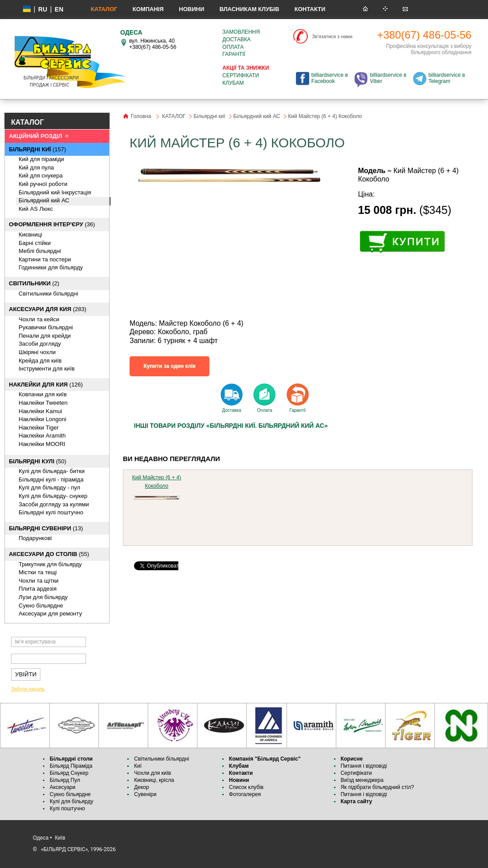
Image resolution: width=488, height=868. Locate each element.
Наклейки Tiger (39, 428)
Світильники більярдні (48, 294)
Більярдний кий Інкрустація (55, 192)
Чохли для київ (152, 773)
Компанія (148, 9)
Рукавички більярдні (46, 327)
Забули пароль (28, 689)
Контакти (310, 9)
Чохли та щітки (39, 581)
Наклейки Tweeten (43, 403)
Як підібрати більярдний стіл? (378, 787)
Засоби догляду (40, 344)
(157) (37, 149)
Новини (191, 9)
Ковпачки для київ (43, 394)
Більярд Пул (65, 780)
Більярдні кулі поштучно (51, 512)
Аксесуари (63, 787)
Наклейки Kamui (40, 411)
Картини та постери (45, 259)
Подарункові (35, 538)
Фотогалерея (245, 794)
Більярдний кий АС (44, 200)
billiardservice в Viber (388, 78)
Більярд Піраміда (71, 766)
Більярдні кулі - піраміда (51, 479)
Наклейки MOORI (42, 444)
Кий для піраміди (41, 159)
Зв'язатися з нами (332, 36)
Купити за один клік (170, 366)
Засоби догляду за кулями (54, 504)
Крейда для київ (40, 361)
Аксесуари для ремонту (50, 614)
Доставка (236, 39)
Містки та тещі (38, 572)
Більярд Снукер (69, 773)
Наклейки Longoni (42, 419)
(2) (34, 283)
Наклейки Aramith (42, 436)
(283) (47, 309)
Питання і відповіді (364, 766)
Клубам (233, 83)
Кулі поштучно (67, 809)
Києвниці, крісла (154, 780)
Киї (138, 766)
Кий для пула (36, 168)
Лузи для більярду (43, 597)
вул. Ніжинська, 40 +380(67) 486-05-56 (153, 44)
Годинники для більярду (51, 267)
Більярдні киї (209, 116)
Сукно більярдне (71, 794)
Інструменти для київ (47, 369)
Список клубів (246, 787)
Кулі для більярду (71, 801)
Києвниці (30, 235)
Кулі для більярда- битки (52, 471)
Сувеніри (145, 794)
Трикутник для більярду (50, 564)
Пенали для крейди (45, 336)
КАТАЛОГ (104, 9)
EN (59, 9)
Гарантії (234, 54)
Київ (60, 838)
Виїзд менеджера (362, 780)
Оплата (233, 47)
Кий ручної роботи (43, 184)
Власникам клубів (250, 9)
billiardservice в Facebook (330, 78)
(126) (46, 385)
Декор (142, 787)
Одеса (41, 838)
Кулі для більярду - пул (49, 487)
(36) (52, 224)
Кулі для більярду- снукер (53, 496)
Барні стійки (35, 243)
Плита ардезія (37, 589)
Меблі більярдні (40, 251)
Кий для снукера (41, 176)
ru (43, 9)
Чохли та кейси (39, 319)
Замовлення (241, 32)
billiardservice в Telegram (447, 78)
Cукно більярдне (41, 606)
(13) (46, 528)
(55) (49, 554)
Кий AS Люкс (36, 209)
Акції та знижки (246, 68)
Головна (141, 116)
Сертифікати (241, 75)
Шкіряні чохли (37, 352)
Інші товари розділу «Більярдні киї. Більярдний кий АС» (231, 426)
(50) (37, 461)
